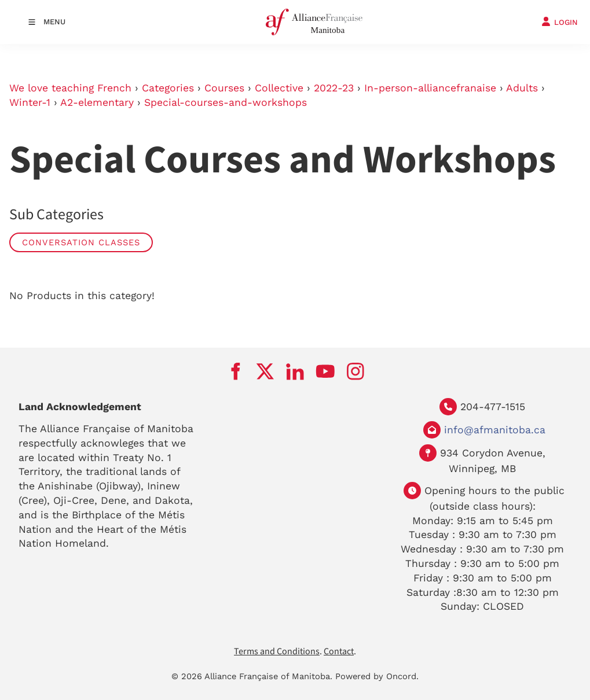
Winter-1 (30, 102)
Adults (522, 88)
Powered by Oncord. (377, 676)
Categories (168, 88)
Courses (224, 88)
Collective (279, 88)
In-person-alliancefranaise (430, 88)
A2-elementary (97, 102)
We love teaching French (70, 88)
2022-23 (334, 88)
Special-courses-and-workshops (226, 102)
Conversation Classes (81, 242)
